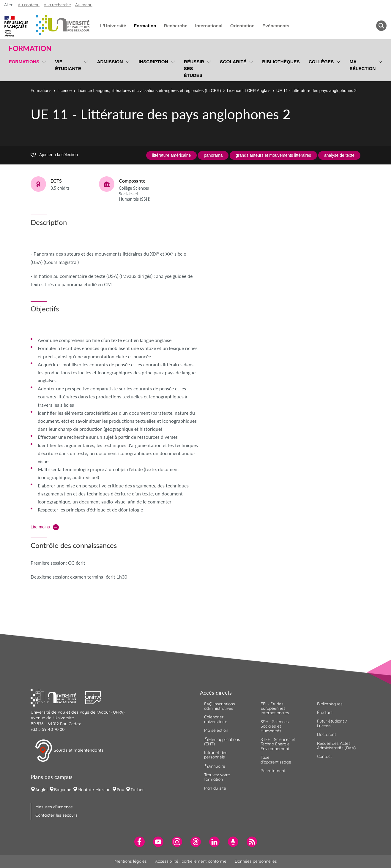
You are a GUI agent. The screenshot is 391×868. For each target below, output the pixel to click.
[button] (58, 697)
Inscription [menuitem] (153, 62)
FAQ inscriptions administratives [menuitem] (220, 706)
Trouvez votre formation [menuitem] (217, 777)
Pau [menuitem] (120, 790)
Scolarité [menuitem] (233, 62)
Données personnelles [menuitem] (256, 861)
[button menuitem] (381, 26)
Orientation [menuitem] (242, 26)
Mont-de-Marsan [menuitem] (94, 790)
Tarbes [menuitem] (137, 790)
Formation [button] (30, 48)
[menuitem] (139, 842)
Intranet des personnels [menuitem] (216, 755)
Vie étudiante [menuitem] (68, 65)
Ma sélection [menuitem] (362, 65)
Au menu (84, 5)
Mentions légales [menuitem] (131, 861)
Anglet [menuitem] (42, 790)
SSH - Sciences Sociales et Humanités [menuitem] (275, 726)
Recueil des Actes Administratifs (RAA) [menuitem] (336, 746)
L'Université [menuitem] (113, 26)
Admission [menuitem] (110, 62)
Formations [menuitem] (24, 62)
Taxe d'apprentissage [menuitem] (276, 759)
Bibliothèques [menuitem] (281, 62)
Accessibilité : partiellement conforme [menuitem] (191, 861)
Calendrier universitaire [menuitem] (216, 719)
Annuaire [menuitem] (215, 766)
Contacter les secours (56, 815)
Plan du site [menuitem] (215, 788)
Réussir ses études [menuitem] (194, 68)
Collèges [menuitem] (321, 62)
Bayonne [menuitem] (63, 790)
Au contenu (29, 5)
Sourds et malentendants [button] (69, 751)
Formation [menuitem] (145, 26)
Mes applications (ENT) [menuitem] (222, 741)
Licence (64, 91)
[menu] (43, 68)
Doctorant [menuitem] (327, 734)
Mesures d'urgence (54, 807)
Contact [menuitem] (324, 756)
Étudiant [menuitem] (325, 712)
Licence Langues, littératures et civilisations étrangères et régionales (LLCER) (149, 91)
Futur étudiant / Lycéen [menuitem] (332, 723)
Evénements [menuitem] (276, 26)
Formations (41, 91)
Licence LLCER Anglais (249, 91)
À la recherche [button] (57, 5)
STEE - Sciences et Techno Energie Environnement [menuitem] (278, 744)
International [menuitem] (209, 26)
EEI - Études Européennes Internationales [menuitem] (275, 708)
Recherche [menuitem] (176, 26)
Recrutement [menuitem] (273, 771)
